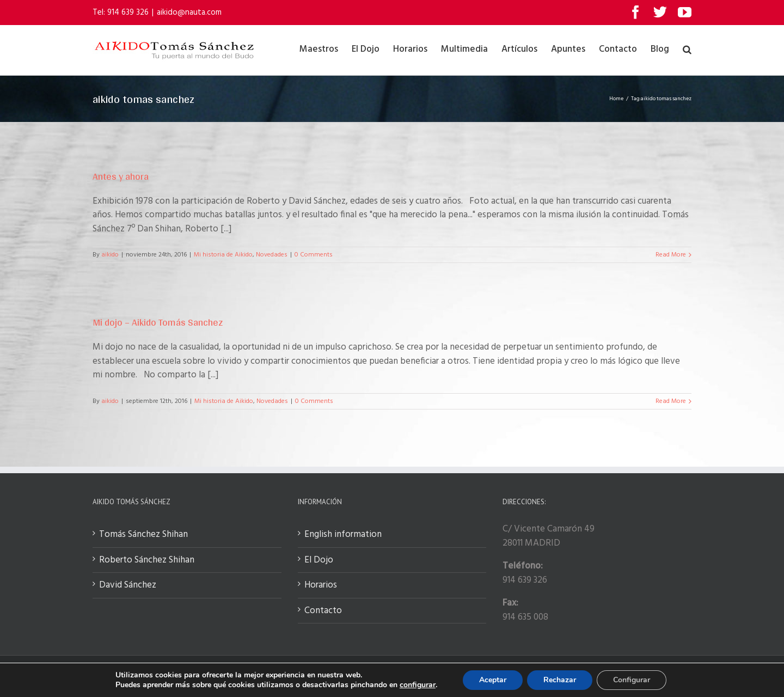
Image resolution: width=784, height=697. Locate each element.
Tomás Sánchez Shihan (143, 535)
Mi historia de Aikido (223, 255)
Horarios (321, 585)
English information (343, 535)
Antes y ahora (121, 176)
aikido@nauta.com (189, 13)
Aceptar (493, 680)
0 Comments (314, 255)
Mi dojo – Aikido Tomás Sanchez (158, 322)
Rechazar (560, 680)
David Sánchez (128, 585)
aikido (110, 255)
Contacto (323, 611)
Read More (671, 255)
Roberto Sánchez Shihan (147, 560)
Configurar (632, 680)
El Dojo (319, 560)
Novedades (272, 255)
